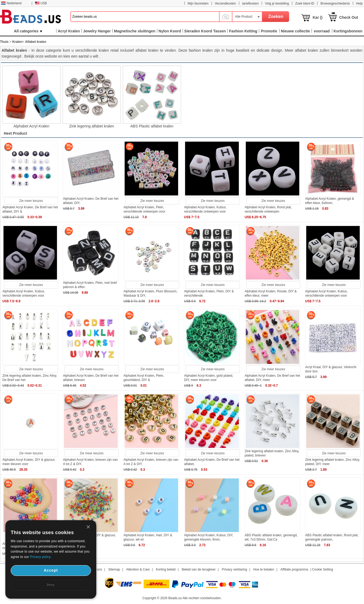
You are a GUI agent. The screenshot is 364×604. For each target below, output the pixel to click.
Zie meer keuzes (31, 201)
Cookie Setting (323, 569)
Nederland (11, 3)
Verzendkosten (225, 3)
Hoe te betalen (264, 569)
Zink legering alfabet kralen (92, 126)
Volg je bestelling (277, 3)
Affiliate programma (294, 569)
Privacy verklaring (234, 569)
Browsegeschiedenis (335, 3)
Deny (51, 585)
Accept (51, 570)
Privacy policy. (41, 557)
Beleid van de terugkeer (199, 569)
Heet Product (15, 133)
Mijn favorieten (198, 3)
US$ (41, 3)
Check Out (349, 17)
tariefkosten (250, 3)
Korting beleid (166, 569)
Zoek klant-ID (305, 3)
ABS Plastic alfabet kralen (152, 126)
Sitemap (114, 569)
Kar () (318, 17)
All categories (28, 31)
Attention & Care (138, 569)
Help (359, 3)
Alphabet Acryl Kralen (32, 126)
